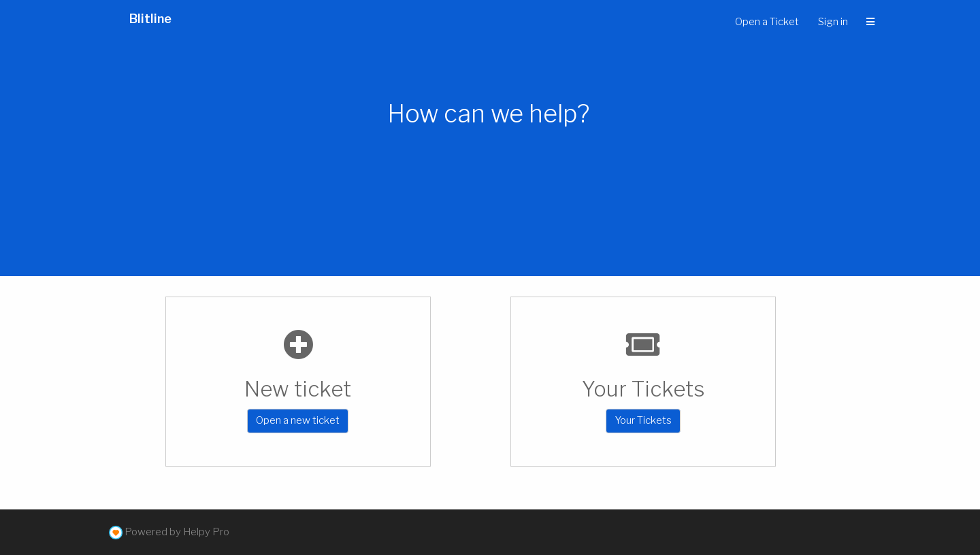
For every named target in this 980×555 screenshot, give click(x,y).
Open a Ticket (767, 22)
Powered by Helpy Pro (177, 532)
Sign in (833, 22)
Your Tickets (643, 420)
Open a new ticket (298, 420)
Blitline (150, 19)
